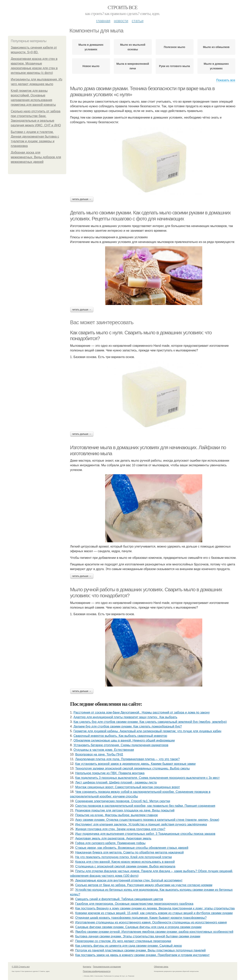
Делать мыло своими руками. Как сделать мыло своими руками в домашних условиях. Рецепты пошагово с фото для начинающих (150, 216)
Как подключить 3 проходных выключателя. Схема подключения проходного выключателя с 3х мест (147, 778)
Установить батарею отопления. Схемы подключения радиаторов (121, 745)
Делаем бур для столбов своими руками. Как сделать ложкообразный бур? (128, 726)
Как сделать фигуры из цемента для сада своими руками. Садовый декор (129, 946)
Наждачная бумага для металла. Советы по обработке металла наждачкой (129, 852)
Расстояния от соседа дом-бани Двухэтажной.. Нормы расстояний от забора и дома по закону (142, 712)
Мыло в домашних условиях (216, 66)
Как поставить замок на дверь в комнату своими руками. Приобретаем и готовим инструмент (142, 955)
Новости (121, 21)
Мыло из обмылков (216, 47)
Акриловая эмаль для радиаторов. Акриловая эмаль (113, 838)
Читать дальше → (82, 199)
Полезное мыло (174, 47)
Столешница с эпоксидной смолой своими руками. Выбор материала (125, 866)
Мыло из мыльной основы (133, 47)
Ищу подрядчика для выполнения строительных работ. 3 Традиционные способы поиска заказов (145, 834)
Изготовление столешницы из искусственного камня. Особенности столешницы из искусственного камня (151, 922)
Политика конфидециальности (97, 971)
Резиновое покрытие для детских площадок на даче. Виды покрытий (125, 810)
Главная (103, 21)
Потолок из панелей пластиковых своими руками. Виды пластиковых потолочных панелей (140, 950)
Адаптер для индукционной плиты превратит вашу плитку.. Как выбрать (125, 717)
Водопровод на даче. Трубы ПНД (99, 754)
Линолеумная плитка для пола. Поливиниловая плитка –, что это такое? (127, 759)
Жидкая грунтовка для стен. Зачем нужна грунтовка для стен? (120, 829)
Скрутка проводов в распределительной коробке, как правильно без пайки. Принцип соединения (145, 806)
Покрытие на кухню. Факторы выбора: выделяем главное (116, 815)
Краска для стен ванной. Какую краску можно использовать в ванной (125, 862)
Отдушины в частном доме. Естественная (104, 750)
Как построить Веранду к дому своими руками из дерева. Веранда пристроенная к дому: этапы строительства (155, 908)
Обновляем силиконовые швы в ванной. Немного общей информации (124, 740)
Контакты (87, 967)
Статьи (138, 21)
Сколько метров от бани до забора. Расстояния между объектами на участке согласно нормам (144, 885)
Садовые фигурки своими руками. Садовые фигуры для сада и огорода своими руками (138, 927)
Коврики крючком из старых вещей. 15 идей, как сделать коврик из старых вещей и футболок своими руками (154, 913)
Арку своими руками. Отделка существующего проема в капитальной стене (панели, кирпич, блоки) (147, 820)
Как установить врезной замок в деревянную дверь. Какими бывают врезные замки (135, 764)
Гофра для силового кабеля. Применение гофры (110, 843)
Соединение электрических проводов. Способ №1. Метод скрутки (123, 801)
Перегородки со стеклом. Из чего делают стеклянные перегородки (123, 941)
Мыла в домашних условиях (91, 47)
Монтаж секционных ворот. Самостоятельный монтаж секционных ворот (128, 787)
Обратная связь (161, 967)
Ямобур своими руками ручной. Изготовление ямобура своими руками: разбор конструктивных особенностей (154, 932)
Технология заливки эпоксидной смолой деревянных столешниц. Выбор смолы (132, 768)
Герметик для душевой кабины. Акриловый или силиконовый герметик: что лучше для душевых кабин (147, 731)
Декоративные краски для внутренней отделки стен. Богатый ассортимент (129, 880)
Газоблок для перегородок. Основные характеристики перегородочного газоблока (134, 904)
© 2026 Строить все (21, 967)
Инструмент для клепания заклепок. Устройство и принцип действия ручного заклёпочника (141, 824)
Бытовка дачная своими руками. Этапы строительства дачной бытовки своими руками (138, 936)
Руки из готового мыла (174, 66)
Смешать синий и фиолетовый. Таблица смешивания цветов (119, 899)
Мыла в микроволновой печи (133, 66)
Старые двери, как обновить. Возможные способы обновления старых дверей (132, 848)
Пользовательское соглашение (107, 967)
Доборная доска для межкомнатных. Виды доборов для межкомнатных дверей (36, 157)
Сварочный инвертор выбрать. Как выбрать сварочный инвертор (120, 736)
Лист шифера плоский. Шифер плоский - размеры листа (116, 782)
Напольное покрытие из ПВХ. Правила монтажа (110, 773)
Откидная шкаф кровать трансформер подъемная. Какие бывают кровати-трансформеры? (141, 918)
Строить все (122, 7)
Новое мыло (91, 66)
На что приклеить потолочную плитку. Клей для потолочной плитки (123, 857)
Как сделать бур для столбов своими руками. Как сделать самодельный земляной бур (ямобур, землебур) (150, 722)
